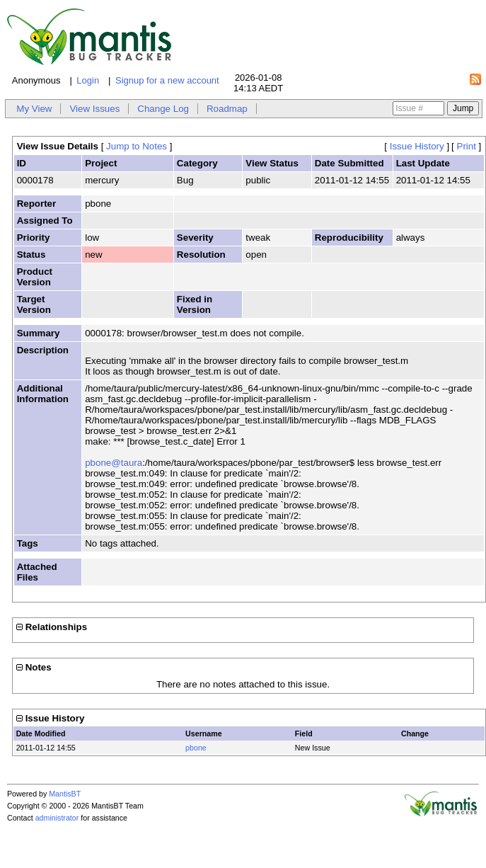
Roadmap (227, 109)
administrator (57, 818)
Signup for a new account (167, 80)
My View (34, 109)
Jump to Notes (137, 146)
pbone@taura (114, 463)
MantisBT (65, 794)
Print (467, 146)
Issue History (417, 146)
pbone (196, 748)
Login (88, 80)
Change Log (163, 109)
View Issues (94, 109)
